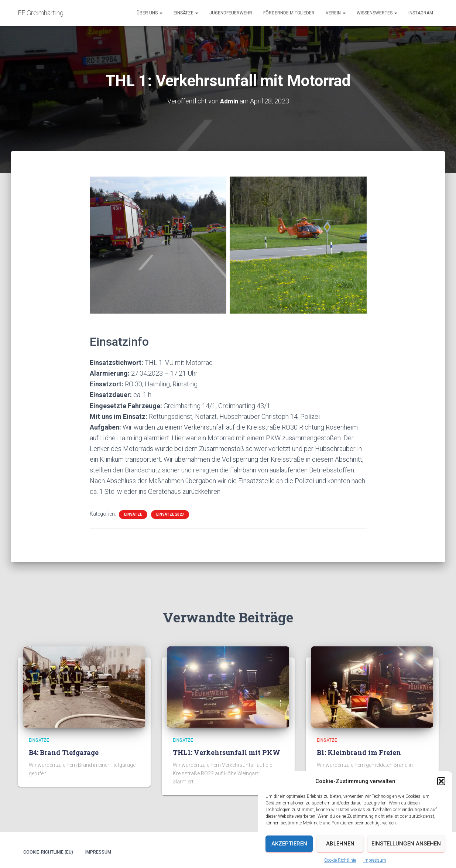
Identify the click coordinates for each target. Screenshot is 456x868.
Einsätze (186, 13)
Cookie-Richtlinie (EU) (48, 852)
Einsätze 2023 (170, 514)
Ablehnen (340, 859)
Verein (336, 13)
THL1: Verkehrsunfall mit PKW (227, 752)
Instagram (421, 13)
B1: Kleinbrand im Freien (359, 752)
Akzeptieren (289, 859)
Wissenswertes (377, 13)
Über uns (150, 13)
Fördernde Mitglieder (289, 13)
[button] (441, 797)
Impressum (98, 852)
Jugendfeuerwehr (231, 13)
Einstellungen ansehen (406, 859)
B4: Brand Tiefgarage (64, 752)
